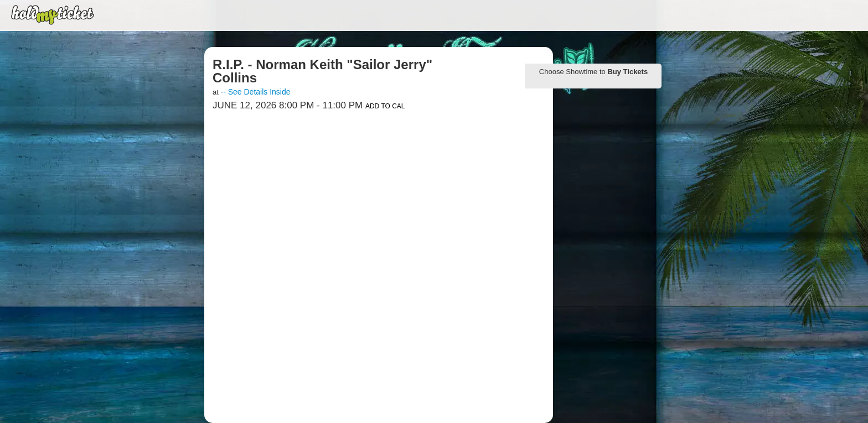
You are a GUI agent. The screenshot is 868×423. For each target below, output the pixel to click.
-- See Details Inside (255, 92)
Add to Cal (385, 106)
